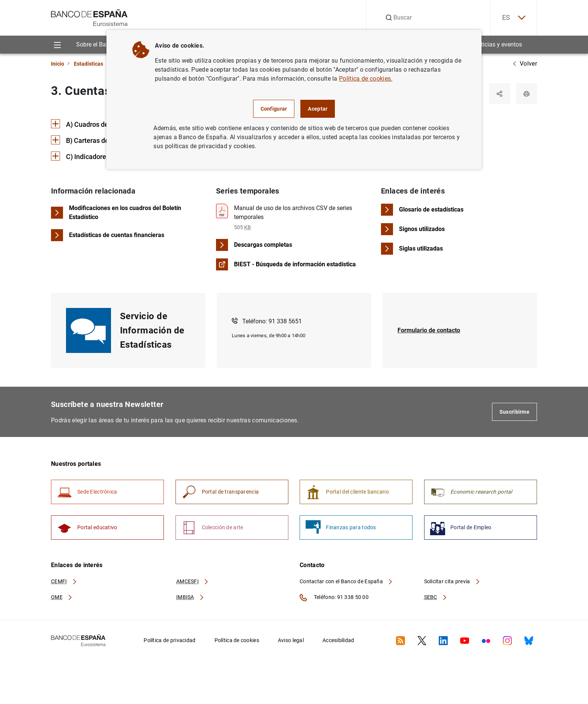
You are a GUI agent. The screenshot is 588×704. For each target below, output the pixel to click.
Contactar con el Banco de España (346, 581)
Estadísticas (88, 64)
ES (514, 18)
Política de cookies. (366, 79)
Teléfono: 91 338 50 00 (334, 597)
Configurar (274, 109)
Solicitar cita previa (452, 581)
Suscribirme (514, 412)
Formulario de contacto (429, 330)
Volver (525, 64)
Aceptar (318, 109)
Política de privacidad (169, 640)
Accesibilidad (338, 640)
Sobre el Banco (96, 44)
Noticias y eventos (498, 44)
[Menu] (57, 44)
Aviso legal (291, 640)
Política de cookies (237, 640)
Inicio (58, 64)
